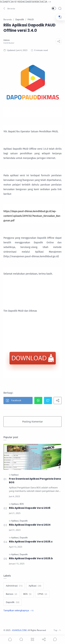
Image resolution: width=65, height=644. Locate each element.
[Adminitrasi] (14, 586)
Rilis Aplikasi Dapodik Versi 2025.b (31, 558)
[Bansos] (11, 594)
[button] (9, 8)
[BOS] (22, 504)
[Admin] (7, 40)
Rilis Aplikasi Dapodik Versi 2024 (30, 525)
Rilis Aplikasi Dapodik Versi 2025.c (31, 542)
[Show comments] (55, 639)
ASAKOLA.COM (19, 630)
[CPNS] (42, 594)
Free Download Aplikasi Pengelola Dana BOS (35, 481)
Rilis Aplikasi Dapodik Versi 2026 (30, 508)
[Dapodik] (24, 521)
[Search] (60, 8)
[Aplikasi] (15, 475)
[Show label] (18, 611)
